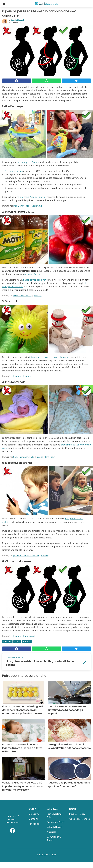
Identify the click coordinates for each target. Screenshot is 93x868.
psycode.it (34, 824)
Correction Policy (56, 822)
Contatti (33, 819)
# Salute (27, 642)
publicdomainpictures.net (26, 555)
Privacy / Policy (77, 814)
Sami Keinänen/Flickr (24, 457)
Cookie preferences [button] (80, 819)
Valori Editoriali (54, 827)
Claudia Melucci (17, 20)
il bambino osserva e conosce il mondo (49, 357)
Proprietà (51, 832)
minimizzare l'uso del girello (31, 197)
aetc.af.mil (37, 206)
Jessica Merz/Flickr (46, 457)
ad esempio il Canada (28, 162)
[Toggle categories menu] (4, 4)
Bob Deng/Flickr (21, 206)
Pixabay (38, 295)
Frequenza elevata (14, 171)
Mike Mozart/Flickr (22, 295)
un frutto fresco (32, 274)
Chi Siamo (34, 814)
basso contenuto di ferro (35, 280)
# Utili (17, 642)
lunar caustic (30, 636)
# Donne (7, 642)
